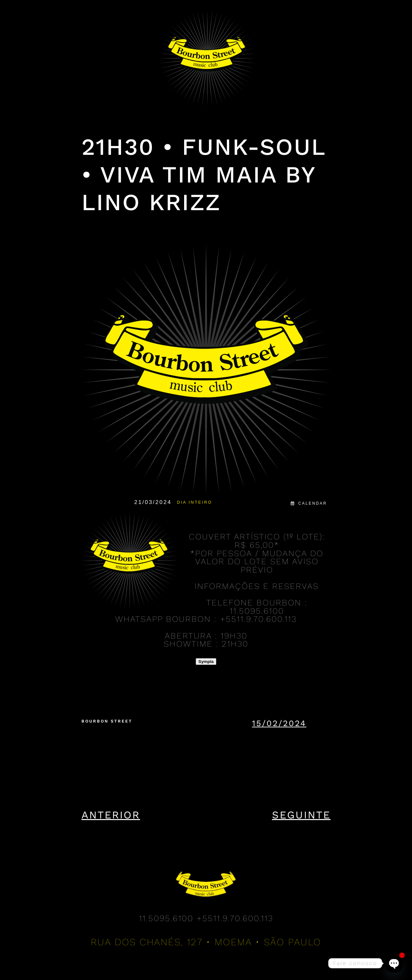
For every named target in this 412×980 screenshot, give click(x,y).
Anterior (111, 815)
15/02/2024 (279, 723)
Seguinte (301, 815)
